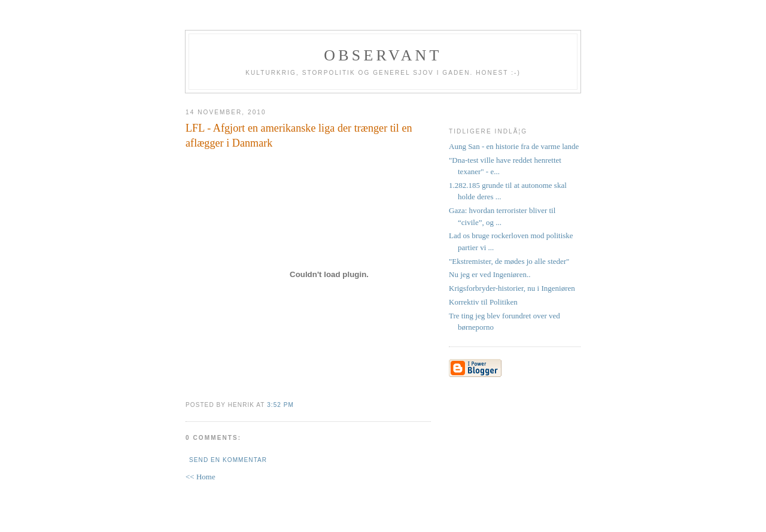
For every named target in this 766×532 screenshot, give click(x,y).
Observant (383, 55)
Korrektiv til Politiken (483, 302)
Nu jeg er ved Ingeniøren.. (490, 274)
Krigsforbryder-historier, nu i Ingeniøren (512, 288)
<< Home (200, 477)
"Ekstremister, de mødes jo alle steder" (509, 261)
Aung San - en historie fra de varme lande (514, 146)
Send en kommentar (228, 460)
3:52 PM (280, 405)
